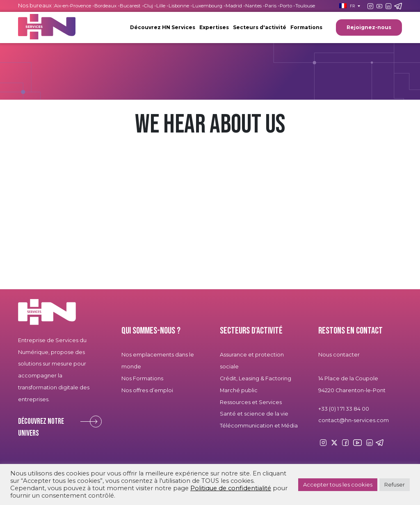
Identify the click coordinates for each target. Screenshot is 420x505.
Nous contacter (339, 355)
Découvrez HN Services (163, 27)
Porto (286, 6)
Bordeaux (105, 6)
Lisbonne (179, 6)
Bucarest (130, 6)
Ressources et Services (251, 402)
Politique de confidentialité (231, 488)
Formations (306, 27)
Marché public (239, 390)
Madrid (234, 6)
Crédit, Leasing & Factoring (256, 378)
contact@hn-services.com (354, 420)
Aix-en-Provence (73, 6)
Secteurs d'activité (260, 27)
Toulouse (305, 6)
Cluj (148, 6)
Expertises (214, 27)
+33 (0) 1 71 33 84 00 (344, 409)
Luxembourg (207, 6)
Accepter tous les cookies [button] (338, 484)
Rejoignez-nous (369, 27)
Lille (161, 6)
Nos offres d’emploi (147, 390)
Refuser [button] (395, 484)
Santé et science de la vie (254, 414)
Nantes (253, 6)
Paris (271, 6)
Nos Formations (142, 378)
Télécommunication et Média (259, 426)
